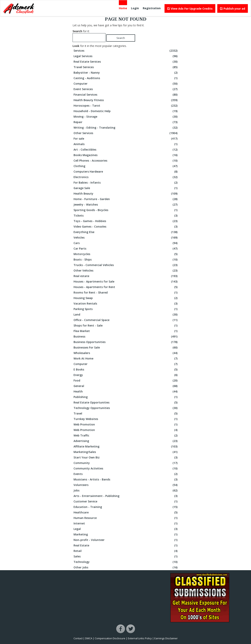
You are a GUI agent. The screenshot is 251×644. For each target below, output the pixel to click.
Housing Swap (126, 298)
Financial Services (126, 95)
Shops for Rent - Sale (126, 326)
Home (123, 8)
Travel (126, 413)
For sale (126, 139)
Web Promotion (126, 424)
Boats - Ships (126, 260)
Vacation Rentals (126, 304)
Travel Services (126, 67)
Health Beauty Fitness (126, 100)
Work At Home (126, 359)
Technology (126, 562)
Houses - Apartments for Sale (126, 282)
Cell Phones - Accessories (126, 161)
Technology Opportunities (126, 408)
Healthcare (126, 512)
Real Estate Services (126, 62)
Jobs (126, 490)
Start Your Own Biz (126, 457)
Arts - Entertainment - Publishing (126, 496)
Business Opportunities (126, 342)
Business (126, 337)
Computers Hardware (126, 172)
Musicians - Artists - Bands (126, 479)
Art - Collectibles (126, 150)
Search (121, 38)
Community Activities (126, 468)
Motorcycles (126, 254)
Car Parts (126, 249)
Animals (126, 144)
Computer (126, 84)
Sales (126, 556)
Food (126, 381)
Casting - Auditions (126, 78)
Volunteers (126, 485)
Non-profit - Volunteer (126, 540)
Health (126, 392)
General (126, 386)
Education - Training (126, 507)
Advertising (126, 441)
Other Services (126, 133)
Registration (152, 8)
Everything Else (126, 232)
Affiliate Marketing (126, 446)
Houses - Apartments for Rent (126, 287)
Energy (126, 375)
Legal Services (126, 56)
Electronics (126, 177)
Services (126, 51)
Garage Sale (126, 188)
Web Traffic (126, 435)
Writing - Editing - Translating (126, 128)
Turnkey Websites (126, 419)
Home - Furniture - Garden (126, 199)
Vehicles (126, 238)
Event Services (126, 89)
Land (126, 315)
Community (126, 463)
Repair (126, 122)
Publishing (126, 397)
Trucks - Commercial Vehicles (126, 265)
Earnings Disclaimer (166, 638)
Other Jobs (126, 567)
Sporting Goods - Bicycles (126, 210)
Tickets (126, 216)
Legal (126, 529)
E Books (126, 370)
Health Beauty (126, 194)
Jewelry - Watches (126, 205)
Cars (126, 243)
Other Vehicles (126, 271)
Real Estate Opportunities (126, 402)
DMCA (89, 638)
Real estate (126, 276)
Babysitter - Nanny (126, 73)
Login (135, 8)
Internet (126, 523)
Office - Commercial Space (126, 320)
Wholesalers (126, 353)
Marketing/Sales (126, 452)
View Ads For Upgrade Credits (190, 9)
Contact (78, 638)
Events (126, 474)
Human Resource (126, 518)
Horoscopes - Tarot (126, 106)
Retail (126, 551)
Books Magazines (126, 155)
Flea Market (126, 331)
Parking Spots (126, 309)
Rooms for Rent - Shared (126, 293)
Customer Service (126, 501)
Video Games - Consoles (126, 227)
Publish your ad (233, 9)
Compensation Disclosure (110, 638)
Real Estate (126, 545)
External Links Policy (140, 638)
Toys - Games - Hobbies (126, 221)
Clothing (126, 166)
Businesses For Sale (126, 348)
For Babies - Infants (126, 183)
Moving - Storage (126, 117)
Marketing (126, 534)
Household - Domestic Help (126, 111)
